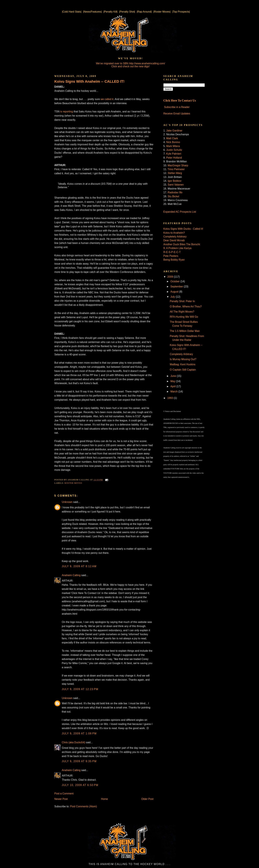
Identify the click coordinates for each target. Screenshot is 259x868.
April (173, 386)
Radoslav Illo (175, 192)
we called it (107, 99)
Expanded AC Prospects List (180, 212)
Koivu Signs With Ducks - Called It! (183, 229)
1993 (171, 398)
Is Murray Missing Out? (183, 359)
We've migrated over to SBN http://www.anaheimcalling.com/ (131, 63)
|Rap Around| (144, 12)
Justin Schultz (174, 150)
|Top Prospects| (181, 12)
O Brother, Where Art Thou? (186, 307)
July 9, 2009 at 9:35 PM (79, 761)
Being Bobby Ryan (174, 260)
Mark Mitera (173, 146)
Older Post (147, 799)
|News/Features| (92, 12)
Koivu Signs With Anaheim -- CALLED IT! (89, 81)
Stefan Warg (175, 173)
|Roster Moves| (162, 12)
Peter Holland (174, 158)
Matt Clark (172, 138)
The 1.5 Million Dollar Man (185, 331)
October (175, 281)
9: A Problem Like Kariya (177, 248)
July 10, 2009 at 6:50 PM (80, 785)
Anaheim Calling (71, 575)
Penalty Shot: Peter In (182, 301)
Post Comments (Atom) (83, 806)
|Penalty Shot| (127, 12)
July (173, 297)
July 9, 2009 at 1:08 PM (79, 733)
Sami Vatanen (176, 185)
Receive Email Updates (177, 114)
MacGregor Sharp (178, 165)
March (174, 392)
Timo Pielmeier (176, 169)
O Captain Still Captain (183, 370)
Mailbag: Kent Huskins (183, 364)
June (174, 376)
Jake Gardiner (174, 131)
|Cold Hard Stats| (72, 12)
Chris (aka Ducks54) (73, 742)
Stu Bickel (173, 196)
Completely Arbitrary (175, 237)
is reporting (67, 112)
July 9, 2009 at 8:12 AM (79, 566)
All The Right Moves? (182, 312)
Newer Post (61, 799)
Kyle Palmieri (174, 154)
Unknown (67, 502)
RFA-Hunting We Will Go (184, 317)
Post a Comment (64, 794)
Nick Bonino (173, 142)
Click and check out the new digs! (130, 66)
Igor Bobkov (175, 181)
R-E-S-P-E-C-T (172, 252)
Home (105, 799)
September (177, 286)
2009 (171, 277)
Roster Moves (73, 483)
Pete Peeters (171, 256)
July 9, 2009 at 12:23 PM (80, 689)
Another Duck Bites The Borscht (182, 244)
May (173, 381)
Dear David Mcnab (174, 240)
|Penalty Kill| (110, 12)
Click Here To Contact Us (180, 101)
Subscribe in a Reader (177, 107)
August (175, 292)
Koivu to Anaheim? (174, 233)
